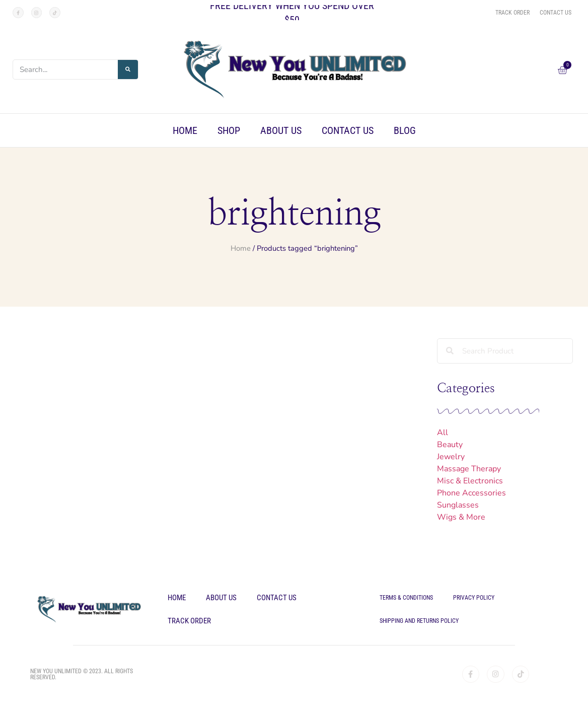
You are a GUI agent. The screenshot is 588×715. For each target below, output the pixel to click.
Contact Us (348, 130)
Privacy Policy (474, 598)
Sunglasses (458, 505)
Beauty (450, 445)
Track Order (189, 621)
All (443, 433)
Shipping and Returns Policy (419, 621)
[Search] (128, 69)
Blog (405, 130)
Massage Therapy (469, 469)
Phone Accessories (471, 493)
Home (185, 130)
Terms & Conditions (406, 598)
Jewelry (451, 457)
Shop (229, 130)
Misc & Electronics (470, 481)
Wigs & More (461, 517)
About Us (281, 130)
